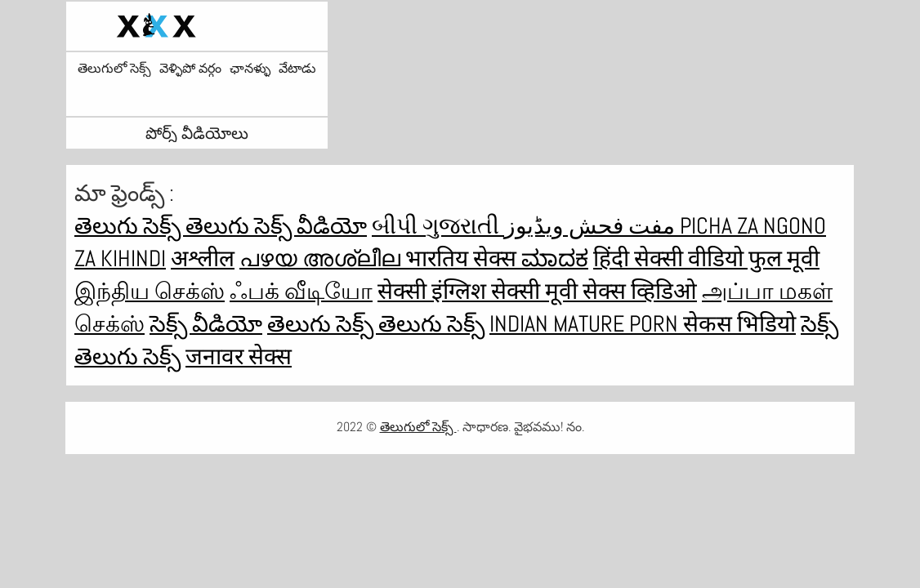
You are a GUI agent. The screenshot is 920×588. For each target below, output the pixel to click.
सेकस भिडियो (739, 324)
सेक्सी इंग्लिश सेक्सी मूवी (480, 291)
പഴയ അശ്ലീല (322, 258)
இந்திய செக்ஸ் (150, 291)
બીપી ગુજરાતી (438, 226)
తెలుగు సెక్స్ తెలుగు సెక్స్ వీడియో (221, 226)
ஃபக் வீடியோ (301, 291)
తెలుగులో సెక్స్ (114, 69)
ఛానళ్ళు (250, 69)
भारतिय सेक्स (463, 258)
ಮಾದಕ (555, 258)
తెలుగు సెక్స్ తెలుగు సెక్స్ (376, 324)
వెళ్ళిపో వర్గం (190, 69)
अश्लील (203, 258)
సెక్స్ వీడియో (206, 324)
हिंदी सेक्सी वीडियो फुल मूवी (706, 258)
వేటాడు (297, 69)
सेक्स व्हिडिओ (640, 291)
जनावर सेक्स (239, 356)
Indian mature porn (586, 324)
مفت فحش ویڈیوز (592, 226)
